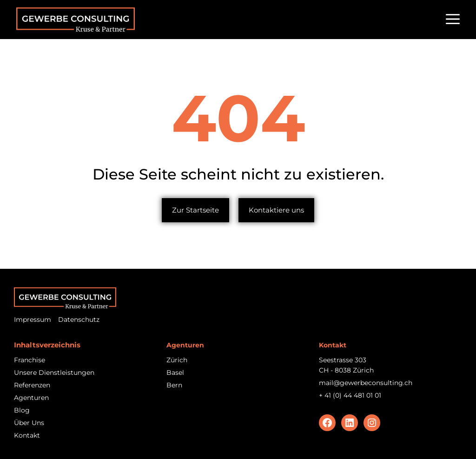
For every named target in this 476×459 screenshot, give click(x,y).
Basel (175, 373)
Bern (174, 385)
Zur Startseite (195, 210)
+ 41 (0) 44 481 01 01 (350, 395)
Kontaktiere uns (276, 210)
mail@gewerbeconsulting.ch (366, 383)
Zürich (177, 360)
